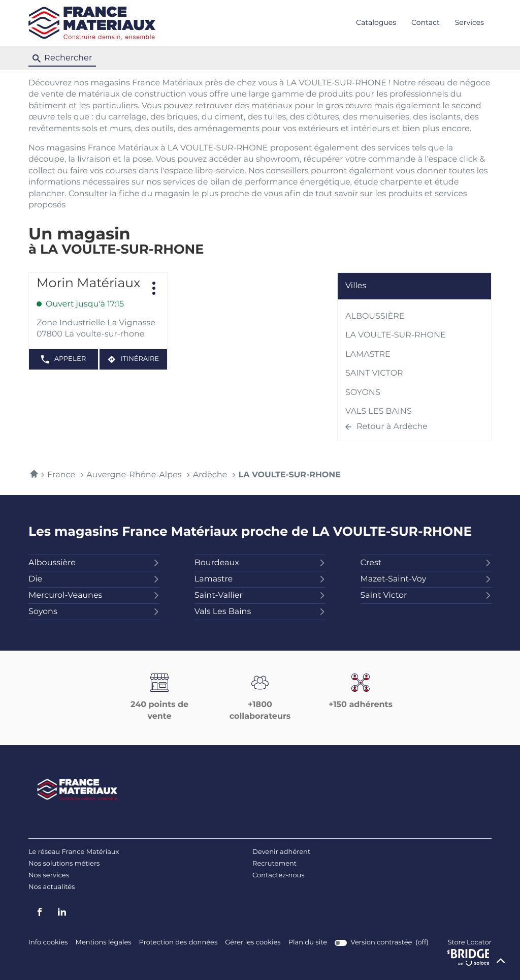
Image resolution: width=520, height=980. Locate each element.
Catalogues (376, 23)
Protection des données (178, 943)
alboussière (94, 563)
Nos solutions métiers (64, 864)
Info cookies (48, 943)
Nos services (49, 876)
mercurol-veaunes (94, 596)
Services (469, 23)
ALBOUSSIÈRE (375, 317)
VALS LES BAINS (379, 412)
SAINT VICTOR (374, 374)
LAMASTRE (368, 355)
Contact (426, 23)
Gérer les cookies (253, 943)
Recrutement (274, 864)
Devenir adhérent (281, 852)
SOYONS (363, 393)
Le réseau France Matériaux (74, 852)
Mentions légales (103, 943)
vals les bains (260, 612)
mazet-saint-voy (426, 579)
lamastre (260, 579)
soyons (94, 612)
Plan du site (308, 943)
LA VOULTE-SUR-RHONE (396, 335)
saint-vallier (260, 596)
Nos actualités (52, 887)
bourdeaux (260, 563)
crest (426, 563)
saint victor (426, 596)
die (94, 579)
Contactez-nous (279, 876)
